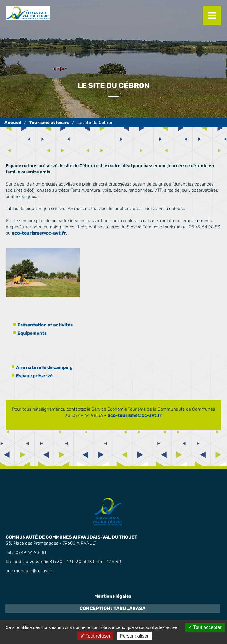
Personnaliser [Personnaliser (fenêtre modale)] (134, 636)
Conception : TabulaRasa (112, 608)
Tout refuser (95, 636)
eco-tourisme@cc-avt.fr (39, 233)
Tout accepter (205, 627)
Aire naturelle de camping (44, 367)
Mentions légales (113, 596)
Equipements (32, 333)
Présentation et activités (45, 325)
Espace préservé (34, 376)
